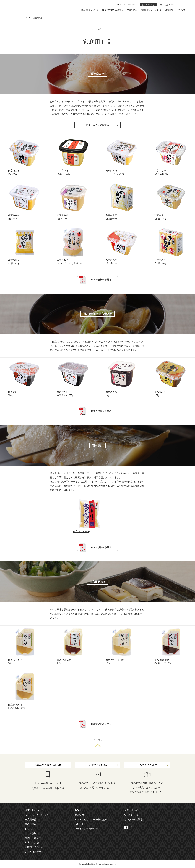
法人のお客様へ (167, 5)
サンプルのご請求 (147, 765)
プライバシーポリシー (86, 829)
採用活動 (79, 824)
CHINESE (120, 5)
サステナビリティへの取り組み (91, 820)
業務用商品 (146, 10)
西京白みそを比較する (97, 125)
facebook (180, 4)
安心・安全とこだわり (113, 10)
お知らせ (181, 10)
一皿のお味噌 (32, 833)
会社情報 (79, 815)
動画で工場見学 (33, 838)
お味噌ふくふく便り (35, 847)
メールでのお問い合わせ (97, 765)
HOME (28, 18)
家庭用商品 (132, 10)
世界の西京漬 (32, 843)
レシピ (158, 10)
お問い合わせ (148, 5)
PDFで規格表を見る (101, 280)
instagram (183, 4)
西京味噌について (90, 10)
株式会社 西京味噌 (30, 8)
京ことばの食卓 (33, 852)
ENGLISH (132, 5)
